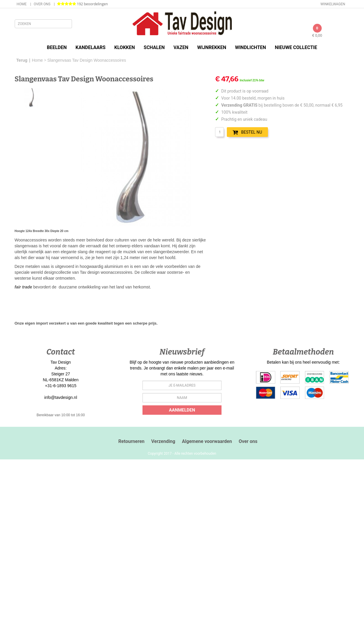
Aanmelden (182, 410)
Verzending (163, 441)
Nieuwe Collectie (296, 47)
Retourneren (131, 441)
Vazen (181, 47)
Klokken (125, 47)
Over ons (42, 4)
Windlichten (250, 47)
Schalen (154, 47)
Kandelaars (90, 47)
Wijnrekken (212, 47)
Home (22, 4)
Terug (22, 60)
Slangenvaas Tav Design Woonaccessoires (87, 60)
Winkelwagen (333, 4)
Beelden (57, 47)
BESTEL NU (247, 132)
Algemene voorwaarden (207, 441)
